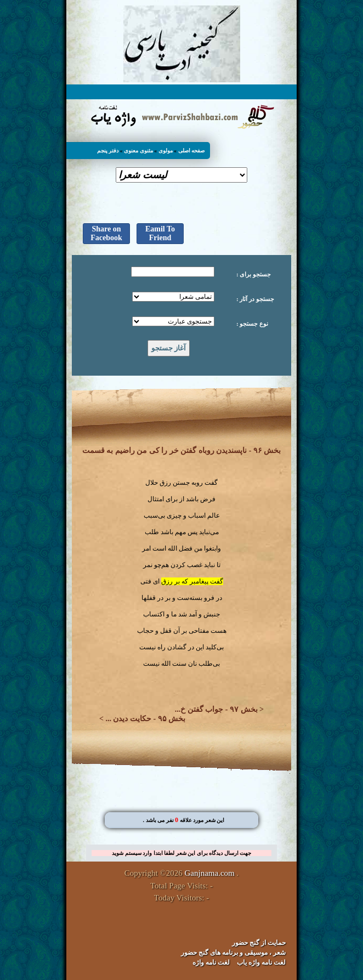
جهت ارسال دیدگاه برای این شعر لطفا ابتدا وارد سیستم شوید (181, 853)
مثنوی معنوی (138, 151)
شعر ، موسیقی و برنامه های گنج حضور (233, 953)
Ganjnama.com (210, 873)
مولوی (166, 151)
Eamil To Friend (160, 233)
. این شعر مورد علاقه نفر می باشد (184, 820)
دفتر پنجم (108, 151)
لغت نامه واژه (211, 962)
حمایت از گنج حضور (259, 943)
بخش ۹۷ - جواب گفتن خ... (216, 709)
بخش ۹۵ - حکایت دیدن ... (145, 719)
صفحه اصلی (192, 151)
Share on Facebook (106, 233)
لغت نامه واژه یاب (261, 962)
